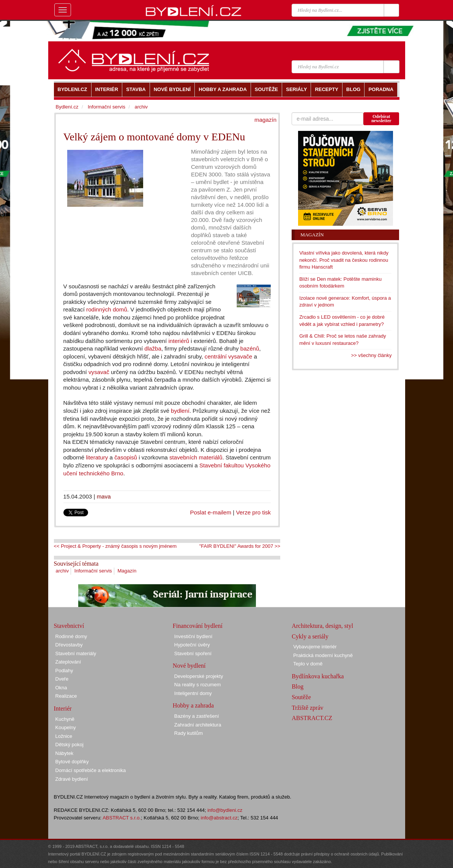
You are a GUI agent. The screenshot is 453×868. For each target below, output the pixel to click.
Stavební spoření (193, 653)
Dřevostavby (69, 645)
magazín (265, 120)
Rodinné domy (71, 636)
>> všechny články (372, 355)
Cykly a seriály (310, 636)
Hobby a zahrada (193, 705)
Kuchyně (65, 719)
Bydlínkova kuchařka (318, 676)
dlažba (153, 348)
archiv (62, 571)
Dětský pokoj (69, 745)
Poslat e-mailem (211, 512)
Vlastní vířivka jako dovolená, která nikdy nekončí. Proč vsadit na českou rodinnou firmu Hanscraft (344, 260)
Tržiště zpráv (307, 708)
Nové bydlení (189, 666)
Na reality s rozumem (198, 685)
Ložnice (64, 736)
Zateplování (68, 662)
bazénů (250, 348)
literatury (97, 457)
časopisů (126, 457)
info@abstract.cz (219, 818)
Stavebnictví (69, 626)
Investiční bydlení (193, 636)
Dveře (62, 679)
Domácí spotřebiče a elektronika (91, 770)
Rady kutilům (189, 733)
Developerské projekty (199, 676)
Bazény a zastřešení (197, 716)
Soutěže (301, 697)
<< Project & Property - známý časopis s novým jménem (115, 546)
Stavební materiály (76, 653)
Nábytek (65, 753)
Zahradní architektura (198, 725)
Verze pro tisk (253, 512)
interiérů (179, 341)
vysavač (99, 372)
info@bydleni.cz (225, 810)
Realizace (66, 696)
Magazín (127, 571)
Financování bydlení (198, 626)
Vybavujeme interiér (315, 647)
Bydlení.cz (67, 107)
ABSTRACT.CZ (312, 718)
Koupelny (66, 727)
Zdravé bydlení (72, 779)
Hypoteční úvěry (192, 645)
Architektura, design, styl (322, 626)
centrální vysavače (228, 356)
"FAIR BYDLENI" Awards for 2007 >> (240, 546)
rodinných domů (107, 309)
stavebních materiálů (196, 457)
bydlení (180, 411)
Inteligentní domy (193, 693)
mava (104, 496)
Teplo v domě (308, 664)
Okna (61, 688)
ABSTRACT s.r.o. (122, 818)
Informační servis (93, 571)
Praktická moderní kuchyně (323, 655)
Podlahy (64, 671)
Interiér (63, 708)
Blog (298, 686)
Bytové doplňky (72, 762)
